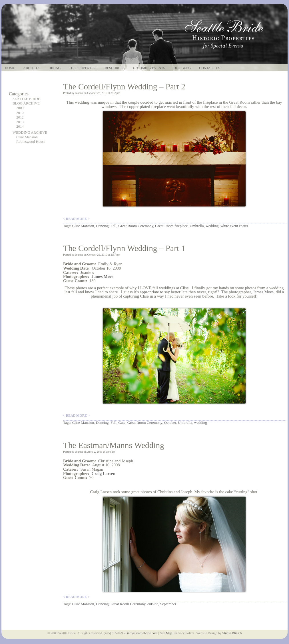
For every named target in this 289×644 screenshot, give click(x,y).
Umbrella (197, 226)
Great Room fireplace (171, 226)
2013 (20, 122)
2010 (20, 113)
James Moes (263, 292)
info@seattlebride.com (142, 633)
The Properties (83, 68)
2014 (20, 127)
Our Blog (182, 68)
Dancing (102, 226)
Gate (122, 423)
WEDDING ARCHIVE (30, 133)
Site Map (166, 633)
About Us (32, 68)
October (170, 423)
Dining (55, 68)
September (168, 604)
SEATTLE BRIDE (26, 99)
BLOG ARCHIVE (26, 103)
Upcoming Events (149, 68)
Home (10, 68)
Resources (115, 68)
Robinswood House (31, 142)
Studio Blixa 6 (232, 633)
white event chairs (234, 226)
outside (153, 604)
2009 (20, 108)
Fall (114, 226)
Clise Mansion (27, 137)
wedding (212, 226)
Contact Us (210, 68)
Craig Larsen (103, 474)
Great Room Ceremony (136, 226)
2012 (20, 117)
